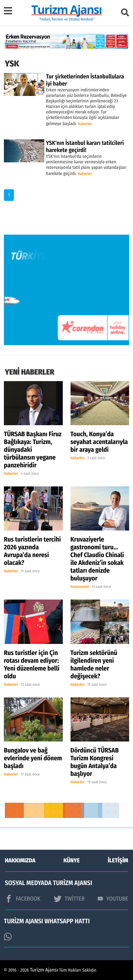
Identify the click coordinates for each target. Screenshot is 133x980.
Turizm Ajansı (44, 970)
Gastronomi (80, 587)
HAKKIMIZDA (20, 860)
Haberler (85, 124)
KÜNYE (72, 860)
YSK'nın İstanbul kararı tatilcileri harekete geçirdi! (85, 146)
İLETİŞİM (118, 860)
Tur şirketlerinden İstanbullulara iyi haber (85, 80)
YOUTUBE (113, 899)
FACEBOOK (23, 899)
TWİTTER (69, 899)
